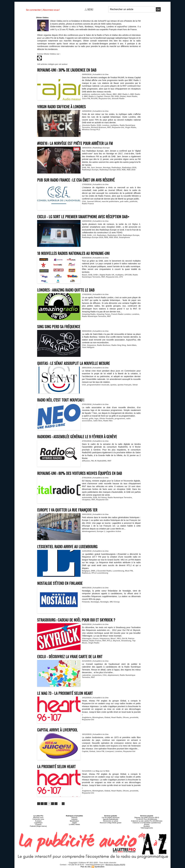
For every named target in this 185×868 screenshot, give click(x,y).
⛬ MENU (89, 9)
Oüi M (124, 638)
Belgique (86, 571)
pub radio (124, 201)
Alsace (96, 638)
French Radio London (121, 314)
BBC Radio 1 (124, 94)
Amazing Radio (89, 314)
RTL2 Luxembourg (100, 573)
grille (91, 418)
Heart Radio (132, 96)
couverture (97, 675)
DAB (117, 96)
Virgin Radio (131, 127)
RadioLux (86, 573)
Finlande (86, 602)
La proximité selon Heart (56, 766)
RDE (124, 170)
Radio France (88, 204)
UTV (121, 277)
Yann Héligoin (88, 347)
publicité (133, 201)
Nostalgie (104, 602)
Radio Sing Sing (119, 345)
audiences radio (98, 94)
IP (95, 461)
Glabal (107, 717)
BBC (115, 94)
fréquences (105, 638)
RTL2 (109, 641)
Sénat (135, 385)
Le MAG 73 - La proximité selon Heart (65, 693)
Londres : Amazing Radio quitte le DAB (66, 290)
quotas (114, 385)
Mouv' (113, 638)
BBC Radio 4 (90, 96)
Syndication (99, 867)
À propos (38, 821)
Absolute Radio (89, 125)
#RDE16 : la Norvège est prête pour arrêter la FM (75, 143)
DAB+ (90, 235)
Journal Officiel (94, 201)
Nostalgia (95, 602)
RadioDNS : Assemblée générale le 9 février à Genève (77, 437)
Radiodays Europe (90, 170)
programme (120, 418)
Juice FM (86, 99)
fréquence (91, 345)
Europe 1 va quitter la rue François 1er (67, 510)
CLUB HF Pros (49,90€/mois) (147, 819)
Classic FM (109, 96)
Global (123, 96)
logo (96, 418)
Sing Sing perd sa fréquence (59, 327)
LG (95, 235)
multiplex (115, 125)
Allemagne (87, 638)
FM (88, 167)
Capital (100, 96)
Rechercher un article (111, 821)
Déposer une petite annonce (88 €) (147, 817)
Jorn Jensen (96, 167)
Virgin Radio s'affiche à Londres (61, 107)
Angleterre (87, 717)
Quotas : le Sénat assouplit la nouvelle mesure (73, 363)
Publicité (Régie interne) (38, 826)
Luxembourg (118, 571)
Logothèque (38, 823)
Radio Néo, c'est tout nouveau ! (61, 400)
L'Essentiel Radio (104, 571)
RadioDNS (102, 461)
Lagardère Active (113, 531)
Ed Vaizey (102, 497)
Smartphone (124, 237)
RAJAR (94, 99)
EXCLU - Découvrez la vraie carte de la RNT (70, 656)
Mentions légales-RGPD (115, 865)
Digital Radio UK (107, 275)
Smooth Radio (118, 99)
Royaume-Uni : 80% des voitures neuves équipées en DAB (80, 473)
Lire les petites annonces (111, 817)
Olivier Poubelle (107, 418)
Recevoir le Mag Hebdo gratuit (111, 823)
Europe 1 (101, 531)
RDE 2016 (131, 170)
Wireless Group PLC (91, 130)
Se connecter (33, 10)
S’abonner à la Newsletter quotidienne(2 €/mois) (147, 824)
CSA (84, 201)
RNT (109, 127)
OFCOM (128, 275)
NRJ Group (115, 602)
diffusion (86, 461)
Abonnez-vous (38, 817)
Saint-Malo (132, 345)
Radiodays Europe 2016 (110, 170)
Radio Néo (108, 421)
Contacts (38, 824)
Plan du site (85, 867)
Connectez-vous (38, 819)
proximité (134, 717)
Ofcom (126, 717)
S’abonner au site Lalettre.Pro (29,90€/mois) (147, 821)
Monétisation (74, 821)
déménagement (89, 531)
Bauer (109, 94)
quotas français (124, 385)
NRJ (119, 638)
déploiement (113, 675)
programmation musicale (98, 385)
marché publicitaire (110, 201)
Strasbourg (126, 641)
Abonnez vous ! (51, 10)
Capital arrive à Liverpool (57, 730)
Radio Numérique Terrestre (94, 316)
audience (86, 94)
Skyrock (116, 641)
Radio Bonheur (104, 345)
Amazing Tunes (103, 314)
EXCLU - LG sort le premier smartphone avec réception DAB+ (83, 217)
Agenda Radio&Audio (110, 819)
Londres (106, 125)
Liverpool (109, 751)
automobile (87, 497)
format (85, 418)
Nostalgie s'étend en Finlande (60, 583)
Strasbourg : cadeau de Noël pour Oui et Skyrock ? (76, 620)
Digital (75, 823)
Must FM (129, 571)
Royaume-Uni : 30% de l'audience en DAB (67, 70)
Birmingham (98, 717)
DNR (93, 571)
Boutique (147, 826)
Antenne (75, 817)
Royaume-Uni (105, 99)
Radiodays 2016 (129, 167)
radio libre (98, 421)
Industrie (74, 819)
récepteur (86, 500)
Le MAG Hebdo (74, 824)
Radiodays (116, 167)
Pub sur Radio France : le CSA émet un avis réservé (76, 180)
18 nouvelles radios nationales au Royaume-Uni (73, 253)
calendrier (86, 675)
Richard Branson (99, 127)
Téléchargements (147, 828)
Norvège (107, 167)
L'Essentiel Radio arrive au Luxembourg (67, 547)
